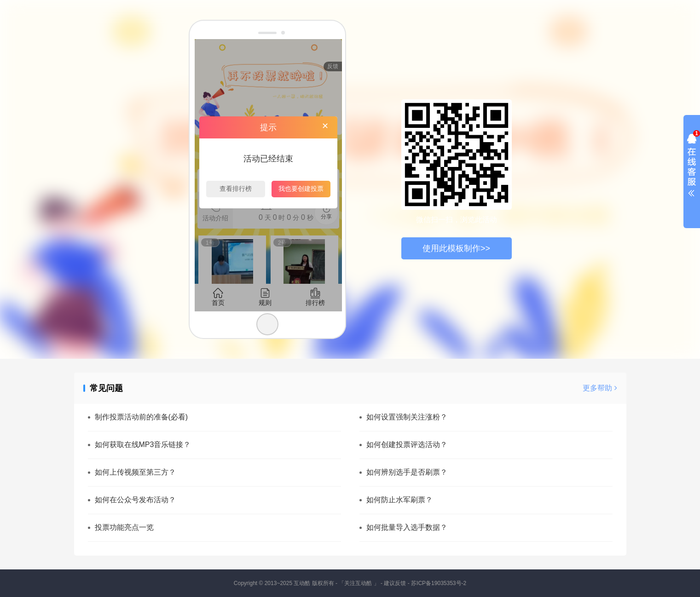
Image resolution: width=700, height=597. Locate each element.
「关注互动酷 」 (359, 583)
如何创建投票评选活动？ (407, 445)
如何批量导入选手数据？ (407, 527)
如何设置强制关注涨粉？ (407, 417)
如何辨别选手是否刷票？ (407, 472)
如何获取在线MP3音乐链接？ (143, 445)
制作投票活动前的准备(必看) (142, 417)
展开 (692, 167)
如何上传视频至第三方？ (135, 472)
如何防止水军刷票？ (399, 500)
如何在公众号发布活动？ (135, 500)
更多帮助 (600, 388)
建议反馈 (395, 583)
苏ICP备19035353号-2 (439, 583)
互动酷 (302, 583)
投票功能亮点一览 (124, 527)
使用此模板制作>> (456, 248)
